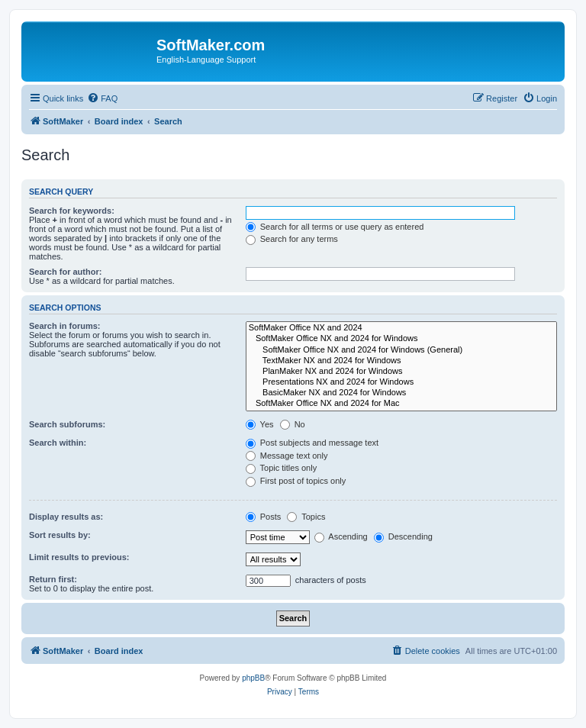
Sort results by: (60, 535)
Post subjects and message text (312, 443)
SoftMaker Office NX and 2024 (401, 328)
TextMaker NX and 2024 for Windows (401, 361)
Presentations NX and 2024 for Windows (401, 382)
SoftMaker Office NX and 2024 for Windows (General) (401, 350)
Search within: (58, 443)
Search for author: (65, 272)
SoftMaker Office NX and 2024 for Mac (401, 404)
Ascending (341, 536)
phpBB (253, 678)
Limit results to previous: (79, 557)
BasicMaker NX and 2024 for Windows (401, 393)
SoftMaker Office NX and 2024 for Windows (401, 339)
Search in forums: (65, 326)
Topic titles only (281, 468)
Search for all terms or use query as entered (335, 227)
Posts (264, 517)
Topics (306, 517)
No (293, 424)
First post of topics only (296, 481)
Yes (260, 424)
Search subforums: (67, 424)
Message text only (287, 456)
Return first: (53, 579)
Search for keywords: (72, 211)
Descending (403, 536)
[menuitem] (102, 98)
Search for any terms (292, 239)
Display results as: (66, 517)
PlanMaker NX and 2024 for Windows (401, 372)
